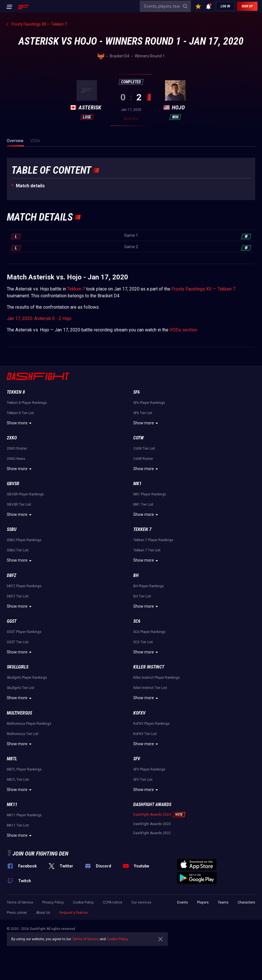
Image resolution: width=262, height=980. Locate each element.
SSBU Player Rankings (24, 540)
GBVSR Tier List (19, 504)
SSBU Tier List (18, 550)
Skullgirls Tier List (21, 688)
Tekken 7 (76, 289)
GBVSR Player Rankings (25, 494)
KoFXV (139, 713)
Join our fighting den (40, 854)
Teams (223, 902)
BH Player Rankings (149, 586)
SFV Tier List (143, 780)
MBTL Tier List (18, 780)
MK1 (137, 484)
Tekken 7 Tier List (147, 550)
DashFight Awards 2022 (152, 833)
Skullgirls (18, 667)
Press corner (17, 913)
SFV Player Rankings (149, 769)
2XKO (12, 438)
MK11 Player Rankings (24, 815)
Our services (141, 902)
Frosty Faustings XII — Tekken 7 (203, 289)
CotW (139, 438)
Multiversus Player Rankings (29, 724)
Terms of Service (20, 902)
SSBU (12, 529)
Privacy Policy (53, 902)
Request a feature (73, 913)
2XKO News (16, 459)
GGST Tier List (18, 642)
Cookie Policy (83, 902)
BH (136, 575)
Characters (246, 902)
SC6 (137, 621)
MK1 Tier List (143, 504)
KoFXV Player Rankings (151, 724)
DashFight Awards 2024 (152, 815)
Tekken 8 (16, 392)
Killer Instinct (149, 667)
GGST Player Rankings (24, 632)
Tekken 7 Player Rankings (153, 540)
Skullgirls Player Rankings (27, 678)
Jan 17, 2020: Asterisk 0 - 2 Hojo (39, 318)
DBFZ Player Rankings (24, 586)
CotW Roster (143, 459)
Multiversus (19, 713)
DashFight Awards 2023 (152, 824)
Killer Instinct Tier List (150, 688)
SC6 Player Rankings (149, 632)
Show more (20, 423)
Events (183, 902)
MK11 (12, 804)
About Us (43, 913)
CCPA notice (113, 902)
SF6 (137, 392)
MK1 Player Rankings (150, 494)
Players (203, 902)
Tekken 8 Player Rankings (27, 403)
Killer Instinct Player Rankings (157, 678)
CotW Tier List (144, 449)
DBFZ (11, 575)
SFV (137, 759)
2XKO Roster (17, 449)
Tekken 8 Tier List (20, 413)
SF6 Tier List (143, 413)
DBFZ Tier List (18, 596)
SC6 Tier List (143, 642)
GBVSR (13, 484)
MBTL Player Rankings (24, 769)
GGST (12, 621)
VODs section (183, 330)
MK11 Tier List (18, 825)
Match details (30, 186)
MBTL (12, 759)
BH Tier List (142, 596)
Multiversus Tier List (23, 734)
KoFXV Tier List (145, 734)
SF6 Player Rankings (149, 403)
